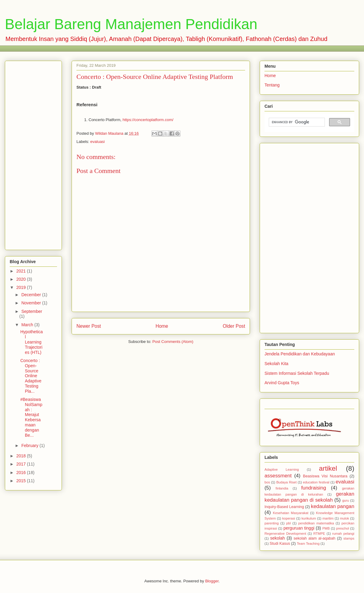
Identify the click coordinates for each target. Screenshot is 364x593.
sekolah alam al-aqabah (315, 538)
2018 (22, 456)
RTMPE (319, 534)
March (28, 325)
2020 (22, 279)
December (32, 295)
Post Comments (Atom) (173, 342)
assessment (278, 476)
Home (162, 326)
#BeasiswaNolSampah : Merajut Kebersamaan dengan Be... (31, 417)
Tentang (272, 85)
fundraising (314, 488)
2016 (22, 473)
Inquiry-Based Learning (284, 507)
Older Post (234, 326)
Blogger (212, 581)
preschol (342, 528)
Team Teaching (308, 544)
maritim (328, 518)
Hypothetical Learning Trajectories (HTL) (32, 342)
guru (345, 500)
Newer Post (89, 326)
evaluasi (98, 142)
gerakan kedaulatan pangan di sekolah (309, 497)
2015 (22, 481)
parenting (272, 523)
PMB (326, 528)
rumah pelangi (343, 534)
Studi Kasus (280, 544)
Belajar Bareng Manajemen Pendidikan (131, 24)
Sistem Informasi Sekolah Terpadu (297, 373)
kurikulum (309, 518)
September (32, 311)
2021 (22, 271)
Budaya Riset (286, 482)
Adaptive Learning (282, 469)
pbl (289, 523)
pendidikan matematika (316, 523)
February (30, 446)
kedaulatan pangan (333, 506)
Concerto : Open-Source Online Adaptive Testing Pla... (31, 376)
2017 (22, 464)
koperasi (288, 518)
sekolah (278, 538)
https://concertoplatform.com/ (148, 120)
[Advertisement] (120, 48)
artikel (328, 468)
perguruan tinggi (299, 528)
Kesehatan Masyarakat (291, 513)
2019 (22, 287)
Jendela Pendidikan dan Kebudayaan (300, 354)
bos (267, 482)
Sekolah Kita (276, 364)
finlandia (282, 488)
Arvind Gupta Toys (282, 383)
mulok (345, 518)
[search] (296, 122)
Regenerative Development (285, 534)
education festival (316, 482)
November (32, 303)
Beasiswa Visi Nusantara (325, 476)
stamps (349, 538)
